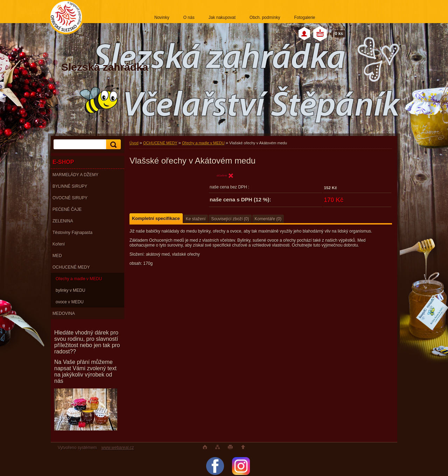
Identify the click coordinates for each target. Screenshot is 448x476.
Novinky (162, 18)
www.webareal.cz (118, 448)
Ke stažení (196, 219)
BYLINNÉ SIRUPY (70, 186)
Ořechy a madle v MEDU (79, 279)
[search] (112, 144)
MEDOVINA (64, 313)
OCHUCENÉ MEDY (71, 267)
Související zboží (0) (230, 219)
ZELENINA (63, 221)
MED (57, 256)
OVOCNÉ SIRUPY (70, 198)
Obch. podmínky (265, 18)
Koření (59, 244)
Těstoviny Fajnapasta (72, 233)
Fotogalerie (304, 18)
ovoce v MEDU (70, 302)
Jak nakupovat (222, 18)
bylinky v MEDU (71, 290)
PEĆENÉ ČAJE (67, 209)
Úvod (134, 143)
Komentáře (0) (268, 219)
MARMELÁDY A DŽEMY (75, 175)
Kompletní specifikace (156, 218)
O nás (189, 18)
